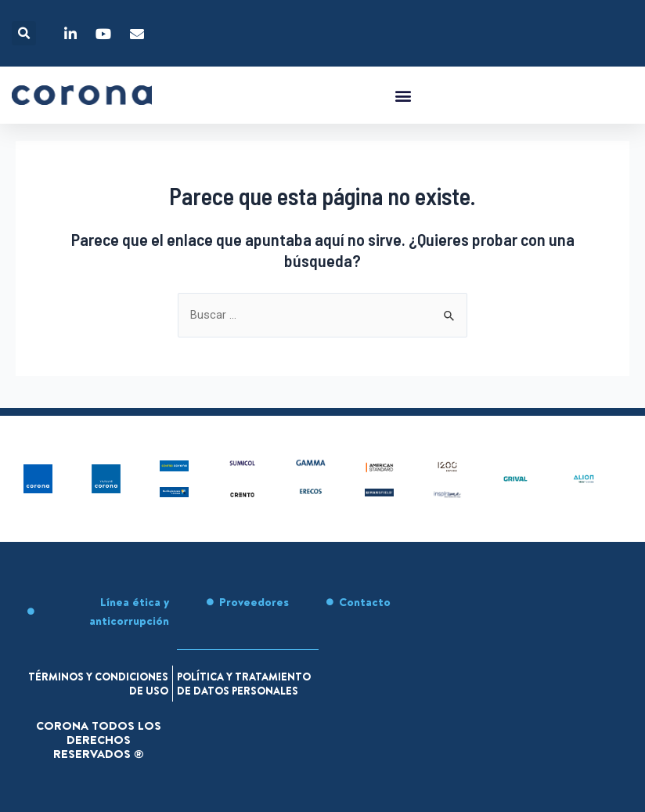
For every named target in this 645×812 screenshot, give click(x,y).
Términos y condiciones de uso (104, 669)
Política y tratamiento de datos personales (236, 676)
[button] (24, 33)
